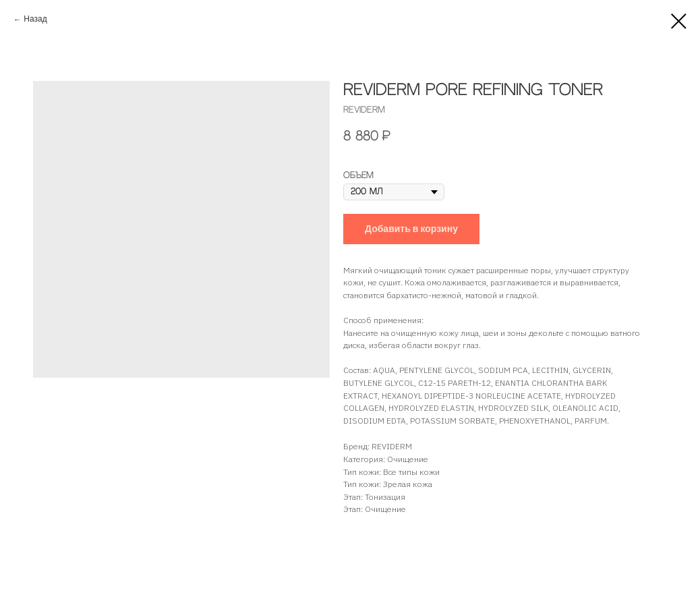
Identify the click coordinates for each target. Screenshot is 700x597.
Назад (35, 20)
